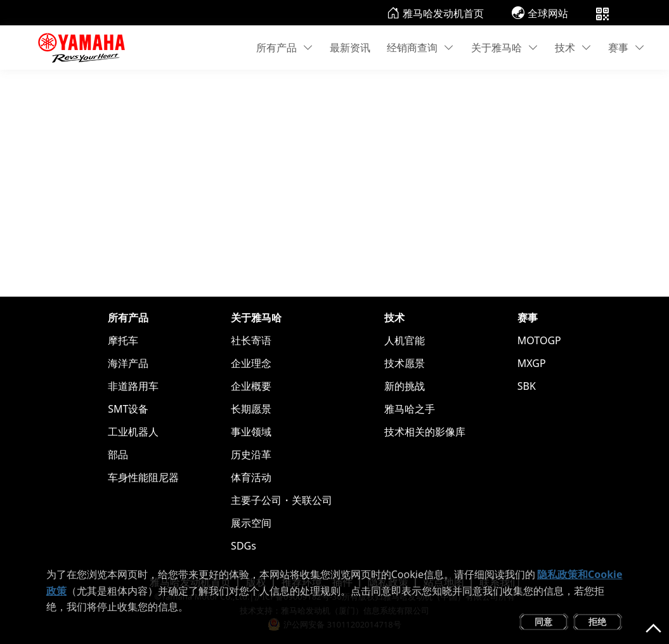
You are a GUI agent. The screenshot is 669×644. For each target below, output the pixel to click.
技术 (573, 48)
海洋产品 (128, 363)
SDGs (244, 546)
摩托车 (123, 340)
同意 (543, 621)
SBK (527, 386)
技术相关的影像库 (425, 432)
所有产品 (285, 48)
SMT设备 (128, 409)
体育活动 (251, 477)
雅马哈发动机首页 (435, 13)
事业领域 (251, 432)
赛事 (627, 48)
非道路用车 (133, 386)
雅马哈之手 (410, 409)
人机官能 (405, 340)
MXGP (532, 363)
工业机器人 (133, 432)
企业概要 (251, 386)
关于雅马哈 (505, 48)
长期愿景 (251, 409)
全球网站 (540, 13)
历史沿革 (251, 454)
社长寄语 (251, 340)
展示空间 (251, 523)
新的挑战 (405, 386)
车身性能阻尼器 (143, 477)
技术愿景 (405, 363)
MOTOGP (539, 340)
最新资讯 (350, 48)
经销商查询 (420, 48)
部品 (118, 454)
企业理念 (251, 363)
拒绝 (597, 621)
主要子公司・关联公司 (282, 500)
